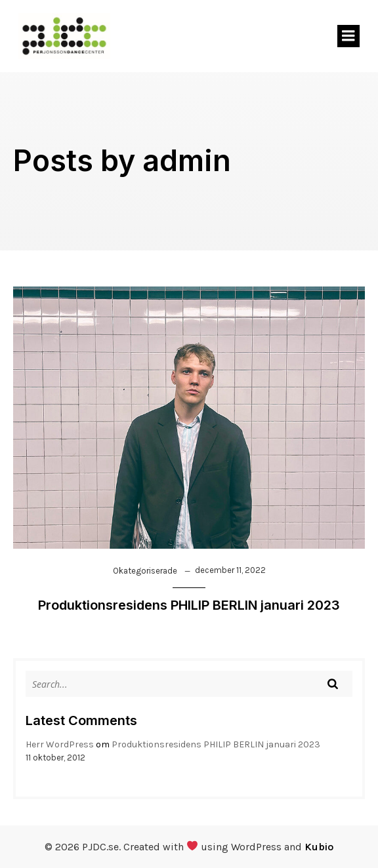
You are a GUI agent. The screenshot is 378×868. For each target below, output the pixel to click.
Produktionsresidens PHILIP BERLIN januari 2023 (216, 744)
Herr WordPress (60, 744)
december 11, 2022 (230, 570)
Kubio (319, 847)
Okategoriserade (145, 571)
